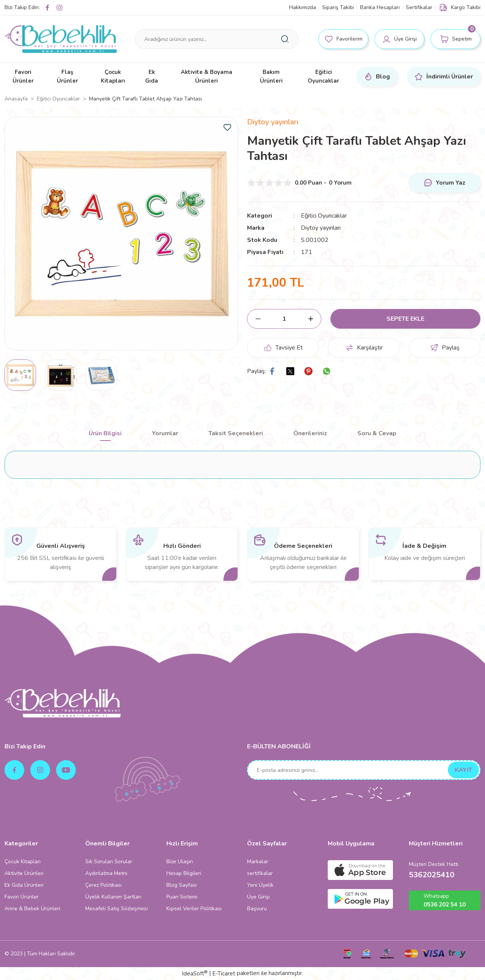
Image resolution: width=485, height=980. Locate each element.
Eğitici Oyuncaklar (324, 216)
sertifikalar (260, 873)
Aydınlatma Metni (106, 873)
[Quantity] (284, 319)
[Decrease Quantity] (258, 319)
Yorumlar (165, 433)
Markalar (258, 862)
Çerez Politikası (103, 885)
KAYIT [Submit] (463, 770)
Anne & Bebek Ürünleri (32, 909)
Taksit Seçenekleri (236, 433)
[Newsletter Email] (364, 770)
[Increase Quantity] (311, 319)
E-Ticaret (224, 974)
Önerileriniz (310, 433)
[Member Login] (399, 39)
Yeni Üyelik (260, 885)
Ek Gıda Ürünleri (24, 885)
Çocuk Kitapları (23, 862)
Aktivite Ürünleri (24, 873)
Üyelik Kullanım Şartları (113, 897)
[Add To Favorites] (227, 127)
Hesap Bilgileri (184, 873)
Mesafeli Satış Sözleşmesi (117, 909)
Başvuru (257, 909)
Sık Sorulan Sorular (109, 862)
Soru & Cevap (377, 433)
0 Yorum (340, 183)
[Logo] (61, 39)
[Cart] (455, 39)
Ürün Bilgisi (105, 433)
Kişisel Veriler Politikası (194, 909)
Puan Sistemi (182, 897)
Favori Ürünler (22, 897)
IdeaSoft (195, 973)
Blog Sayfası (181, 885)
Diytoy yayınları (273, 122)
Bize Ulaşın (180, 862)
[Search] (217, 39)
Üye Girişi (258, 897)
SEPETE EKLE (405, 319)
